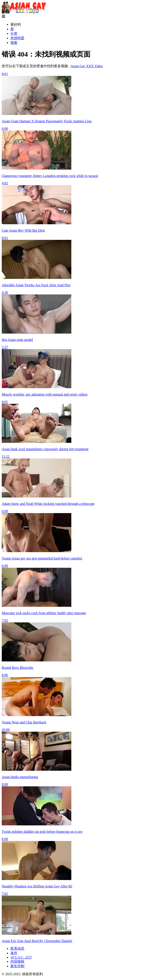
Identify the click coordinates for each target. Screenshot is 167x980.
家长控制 (17, 966)
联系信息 (17, 948)
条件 (14, 953)
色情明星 (17, 38)
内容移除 (17, 961)
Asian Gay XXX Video (87, 66)
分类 (14, 34)
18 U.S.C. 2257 (21, 957)
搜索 (14, 43)
